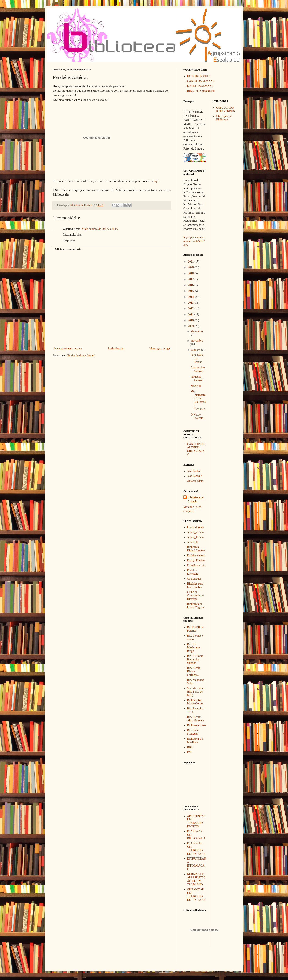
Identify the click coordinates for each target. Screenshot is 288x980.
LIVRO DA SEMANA (200, 86)
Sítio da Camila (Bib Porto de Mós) (196, 692)
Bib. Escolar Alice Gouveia (195, 719)
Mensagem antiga (160, 348)
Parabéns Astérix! (197, 378)
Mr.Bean (196, 386)
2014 (191, 297)
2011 (191, 314)
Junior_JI (192, 542)
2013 (191, 303)
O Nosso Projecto (197, 416)
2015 (191, 291)
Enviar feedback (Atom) (81, 356)
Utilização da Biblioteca (224, 118)
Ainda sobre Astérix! (198, 369)
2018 (191, 273)
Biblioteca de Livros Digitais (196, 606)
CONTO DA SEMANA (201, 81)
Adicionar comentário (68, 250)
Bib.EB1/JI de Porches (195, 629)
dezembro (197, 331)
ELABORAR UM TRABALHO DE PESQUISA (196, 848)
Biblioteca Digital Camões (196, 549)
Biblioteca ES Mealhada (195, 740)
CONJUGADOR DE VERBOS (225, 109)
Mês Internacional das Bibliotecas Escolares (198, 400)
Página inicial (116, 348)
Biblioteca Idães (197, 725)
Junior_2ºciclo (195, 532)
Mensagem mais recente (68, 348)
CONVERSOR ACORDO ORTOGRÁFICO (196, 449)
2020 (191, 267)
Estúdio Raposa (196, 555)
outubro (196, 350)
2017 (191, 279)
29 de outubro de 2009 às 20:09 (100, 229)
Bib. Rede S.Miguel (193, 732)
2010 (191, 320)
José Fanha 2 (195, 476)
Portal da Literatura (193, 572)
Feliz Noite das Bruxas (197, 358)
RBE (190, 747)
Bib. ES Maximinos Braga (194, 648)
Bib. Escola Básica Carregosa (194, 671)
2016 (191, 285)
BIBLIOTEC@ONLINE (201, 91)
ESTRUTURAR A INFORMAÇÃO (197, 864)
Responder (69, 240)
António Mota (195, 481)
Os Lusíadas (194, 579)
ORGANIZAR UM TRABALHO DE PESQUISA (196, 895)
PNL (190, 752)
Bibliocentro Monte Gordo (195, 702)
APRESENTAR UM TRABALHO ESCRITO (196, 821)
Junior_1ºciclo (195, 537)
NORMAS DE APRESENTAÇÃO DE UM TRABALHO (196, 879)
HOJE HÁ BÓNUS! (199, 76)
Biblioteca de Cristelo (195, 499)
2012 (191, 308)
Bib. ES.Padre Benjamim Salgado (195, 660)
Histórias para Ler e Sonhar (195, 585)
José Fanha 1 (195, 471)
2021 (191, 262)
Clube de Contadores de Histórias (195, 595)
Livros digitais (195, 527)
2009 (191, 326)
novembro (197, 341)
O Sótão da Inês (196, 565)
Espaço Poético (196, 560)
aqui (157, 181)
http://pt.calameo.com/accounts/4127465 (194, 241)
